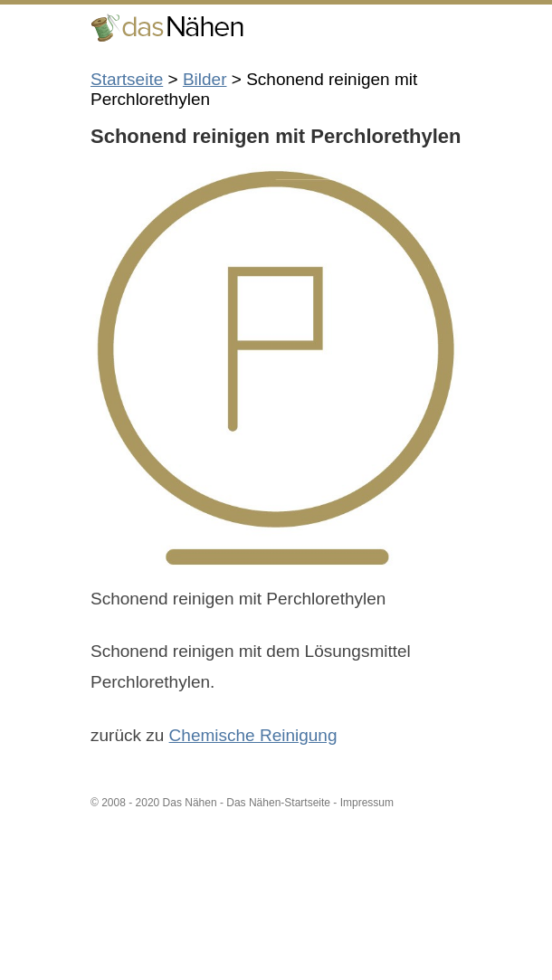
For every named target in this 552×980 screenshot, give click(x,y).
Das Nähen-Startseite (278, 803)
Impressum (367, 803)
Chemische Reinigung (253, 735)
